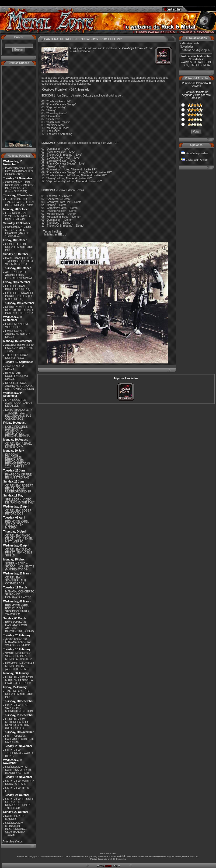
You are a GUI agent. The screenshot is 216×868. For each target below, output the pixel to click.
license (194, 856)
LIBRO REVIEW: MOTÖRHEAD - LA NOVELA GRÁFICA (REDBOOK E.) (17, 724)
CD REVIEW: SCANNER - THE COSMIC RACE (16, 581)
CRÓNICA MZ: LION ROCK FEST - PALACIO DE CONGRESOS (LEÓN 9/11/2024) (20, 187)
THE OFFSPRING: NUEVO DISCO (16, 356)
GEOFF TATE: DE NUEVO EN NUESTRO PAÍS (19, 247)
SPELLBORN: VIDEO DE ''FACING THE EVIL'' (20, 501)
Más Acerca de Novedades (190, 45)
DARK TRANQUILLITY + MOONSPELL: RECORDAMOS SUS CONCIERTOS (19, 414)
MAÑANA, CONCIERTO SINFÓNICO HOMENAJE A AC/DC (20, 594)
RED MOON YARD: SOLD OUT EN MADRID (17, 525)
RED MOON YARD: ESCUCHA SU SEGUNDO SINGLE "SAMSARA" (17, 610)
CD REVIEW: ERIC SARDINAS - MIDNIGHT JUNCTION (19, 708)
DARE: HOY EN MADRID (15, 817)
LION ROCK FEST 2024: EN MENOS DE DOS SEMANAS (18, 216)
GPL (123, 856)
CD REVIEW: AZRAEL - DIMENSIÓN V (19, 445)
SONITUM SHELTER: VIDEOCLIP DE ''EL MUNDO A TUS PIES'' (18, 656)
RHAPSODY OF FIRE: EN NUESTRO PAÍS (19, 476)
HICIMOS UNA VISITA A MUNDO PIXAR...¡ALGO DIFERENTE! (20, 666)
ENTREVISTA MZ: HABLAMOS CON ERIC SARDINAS (20, 739)
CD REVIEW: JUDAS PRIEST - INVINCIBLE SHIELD (19, 553)
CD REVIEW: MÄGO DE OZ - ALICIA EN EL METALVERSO (19, 539)
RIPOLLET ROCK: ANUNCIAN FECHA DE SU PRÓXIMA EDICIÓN (20, 386)
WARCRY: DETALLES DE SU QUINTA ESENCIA (196, 64)
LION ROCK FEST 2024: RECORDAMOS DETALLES (19, 403)
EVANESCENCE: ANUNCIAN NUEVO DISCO (17, 334)
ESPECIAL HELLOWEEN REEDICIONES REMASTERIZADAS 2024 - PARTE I (18, 461)
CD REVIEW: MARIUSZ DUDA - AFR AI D (20, 783)
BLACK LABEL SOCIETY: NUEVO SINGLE (16, 376)
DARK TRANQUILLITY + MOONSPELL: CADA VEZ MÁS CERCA (19, 261)
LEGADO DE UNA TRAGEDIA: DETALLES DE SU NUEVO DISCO (20, 202)
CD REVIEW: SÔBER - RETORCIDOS (19, 512)
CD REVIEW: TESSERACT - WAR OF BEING (20, 753)
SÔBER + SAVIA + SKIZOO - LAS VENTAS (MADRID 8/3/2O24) (20, 567)
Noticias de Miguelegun (196, 50)
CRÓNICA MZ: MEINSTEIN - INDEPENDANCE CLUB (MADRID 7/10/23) (16, 829)
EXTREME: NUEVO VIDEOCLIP (17, 326)
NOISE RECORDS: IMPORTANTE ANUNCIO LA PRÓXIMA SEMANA (17, 431)
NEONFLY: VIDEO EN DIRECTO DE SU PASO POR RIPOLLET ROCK (20, 310)
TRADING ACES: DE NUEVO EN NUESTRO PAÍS (19, 694)
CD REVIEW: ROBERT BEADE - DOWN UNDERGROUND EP (19, 489)
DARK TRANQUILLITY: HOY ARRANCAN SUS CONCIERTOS (19, 171)
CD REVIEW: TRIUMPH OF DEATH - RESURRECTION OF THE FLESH (20, 803)
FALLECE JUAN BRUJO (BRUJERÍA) (18, 288)
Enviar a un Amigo (197, 160)
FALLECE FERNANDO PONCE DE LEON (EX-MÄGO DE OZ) (19, 296)
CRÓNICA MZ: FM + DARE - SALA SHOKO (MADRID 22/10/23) (19, 770)
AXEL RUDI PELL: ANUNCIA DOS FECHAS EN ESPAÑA (19, 275)
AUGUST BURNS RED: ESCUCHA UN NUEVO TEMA (19, 348)
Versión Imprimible (197, 153)
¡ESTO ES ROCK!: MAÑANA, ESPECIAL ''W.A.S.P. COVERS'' (18, 642)
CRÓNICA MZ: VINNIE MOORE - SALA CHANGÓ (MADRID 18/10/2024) (19, 232)
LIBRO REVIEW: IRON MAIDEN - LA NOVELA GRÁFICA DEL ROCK (19, 680)
